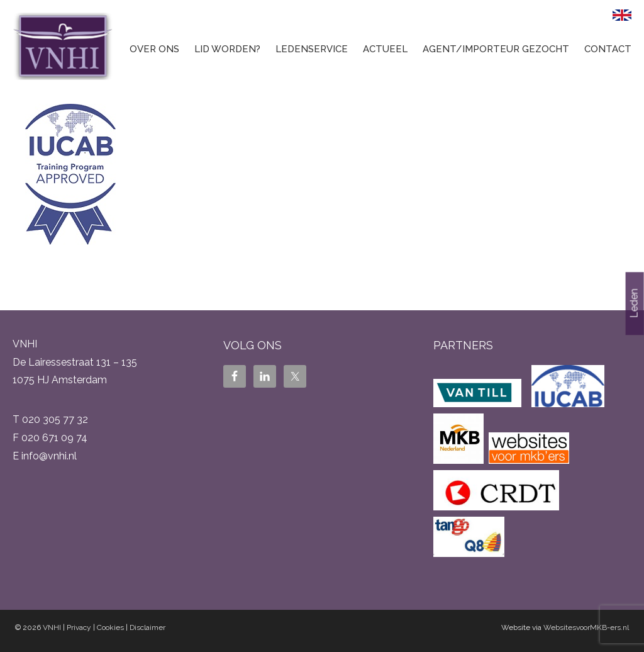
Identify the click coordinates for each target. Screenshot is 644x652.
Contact (608, 49)
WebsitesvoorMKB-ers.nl (586, 627)
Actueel (385, 49)
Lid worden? (227, 49)
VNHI (52, 627)
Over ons (154, 49)
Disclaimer (147, 627)
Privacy (79, 627)
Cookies (110, 627)
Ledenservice (312, 49)
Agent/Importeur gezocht (496, 49)
